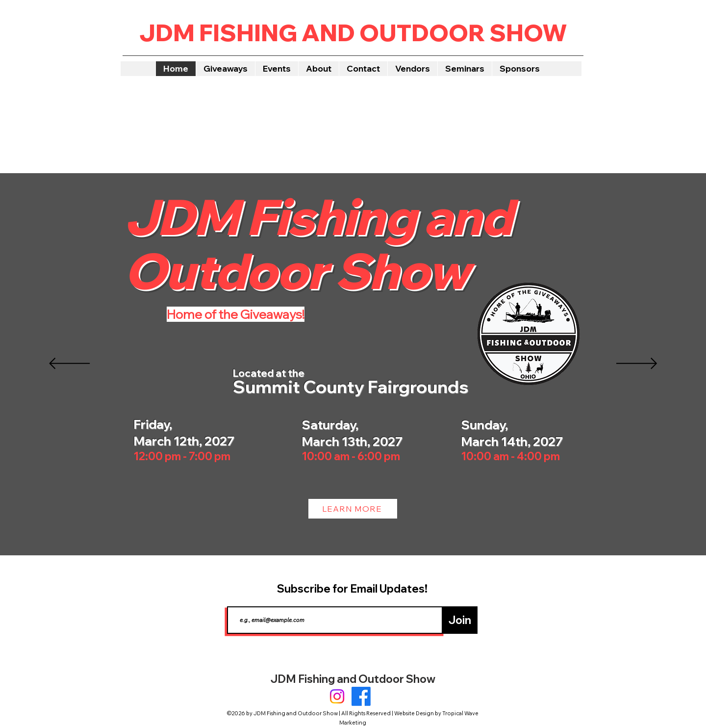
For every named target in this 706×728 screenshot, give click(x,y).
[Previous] (69, 364)
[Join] (460, 620)
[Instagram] (337, 696)
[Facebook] (361, 696)
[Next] (637, 364)
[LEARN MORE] (353, 509)
